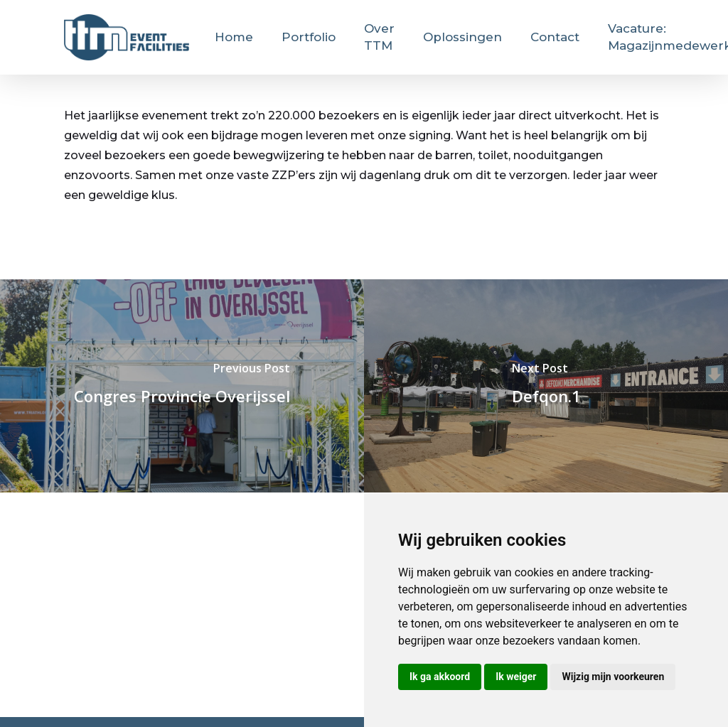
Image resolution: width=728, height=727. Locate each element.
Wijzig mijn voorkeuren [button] (613, 677)
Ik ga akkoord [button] (440, 677)
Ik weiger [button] (516, 677)
